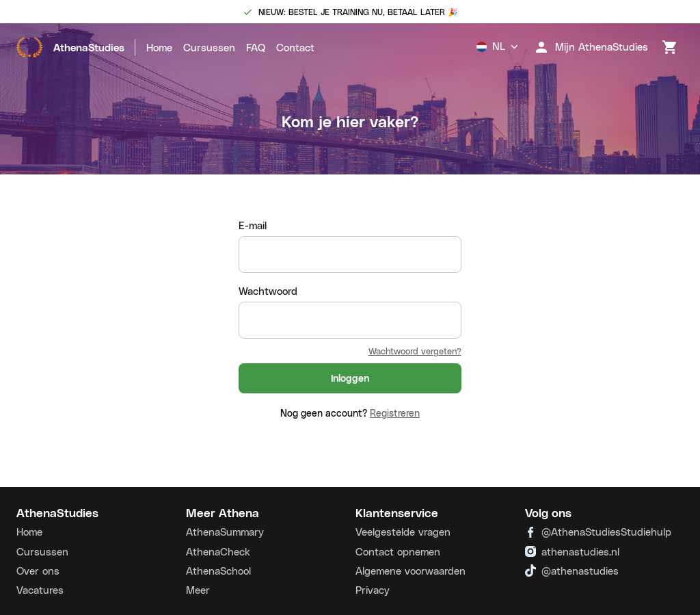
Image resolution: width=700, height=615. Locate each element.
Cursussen (209, 47)
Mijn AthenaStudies (591, 47)
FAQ (256, 47)
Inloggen (350, 379)
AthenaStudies (70, 47)
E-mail (253, 225)
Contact (295, 47)
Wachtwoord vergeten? (415, 351)
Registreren (395, 413)
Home (159, 47)
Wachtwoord (268, 291)
